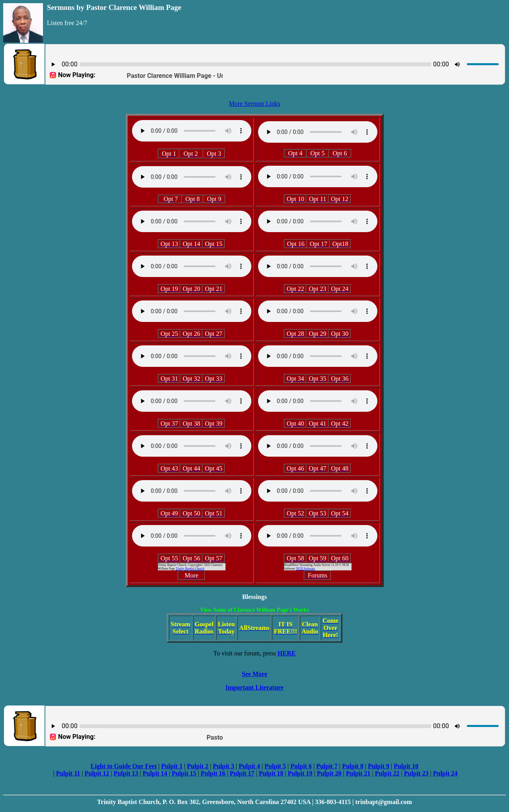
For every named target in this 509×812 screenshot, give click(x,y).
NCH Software (305, 569)
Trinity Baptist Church (190, 569)
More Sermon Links (255, 104)
